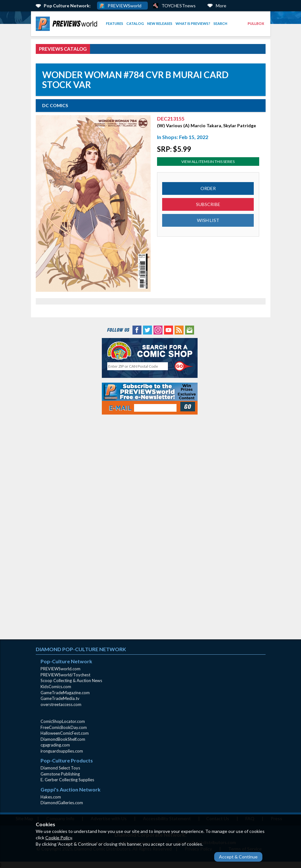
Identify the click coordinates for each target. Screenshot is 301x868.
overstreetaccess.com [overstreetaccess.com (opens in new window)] (61, 704)
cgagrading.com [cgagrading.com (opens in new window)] (55, 745)
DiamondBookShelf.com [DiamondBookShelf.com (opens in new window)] (63, 739)
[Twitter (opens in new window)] (147, 329)
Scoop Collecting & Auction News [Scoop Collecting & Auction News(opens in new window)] (71, 680)
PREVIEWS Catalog (63, 49)
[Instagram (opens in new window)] (158, 329)
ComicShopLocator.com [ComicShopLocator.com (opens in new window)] (63, 721)
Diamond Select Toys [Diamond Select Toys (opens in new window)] (60, 768)
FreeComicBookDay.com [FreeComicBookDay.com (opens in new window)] (64, 727)
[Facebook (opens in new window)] (137, 329)
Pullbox (256, 23)
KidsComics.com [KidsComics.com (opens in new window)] (56, 687)
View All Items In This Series (208, 162)
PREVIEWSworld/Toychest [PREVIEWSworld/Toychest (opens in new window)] (65, 675)
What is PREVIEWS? (193, 23)
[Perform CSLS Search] (184, 366)
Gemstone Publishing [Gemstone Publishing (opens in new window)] (60, 774)
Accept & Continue (238, 857)
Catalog (135, 23)
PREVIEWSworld (124, 6)
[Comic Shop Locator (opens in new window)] (150, 350)
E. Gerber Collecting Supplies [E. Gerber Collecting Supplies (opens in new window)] (67, 780)
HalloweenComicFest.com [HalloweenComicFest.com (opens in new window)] (65, 733)
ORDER (208, 188)
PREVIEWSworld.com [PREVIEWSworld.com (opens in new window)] (60, 669)
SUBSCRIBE (208, 204)
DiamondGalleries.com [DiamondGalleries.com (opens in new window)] (62, 803)
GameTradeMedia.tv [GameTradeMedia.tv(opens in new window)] (60, 698)
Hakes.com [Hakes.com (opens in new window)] (51, 797)
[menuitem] (68, 24)
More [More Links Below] (221, 6)
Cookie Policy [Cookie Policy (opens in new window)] (59, 838)
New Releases (160, 23)
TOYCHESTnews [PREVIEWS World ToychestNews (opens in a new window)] (179, 6)
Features (115, 23)
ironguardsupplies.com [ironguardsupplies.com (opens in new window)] (62, 751)
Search (220, 23)
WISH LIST (208, 220)
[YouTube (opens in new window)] (169, 329)
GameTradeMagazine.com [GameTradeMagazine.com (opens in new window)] (65, 693)
